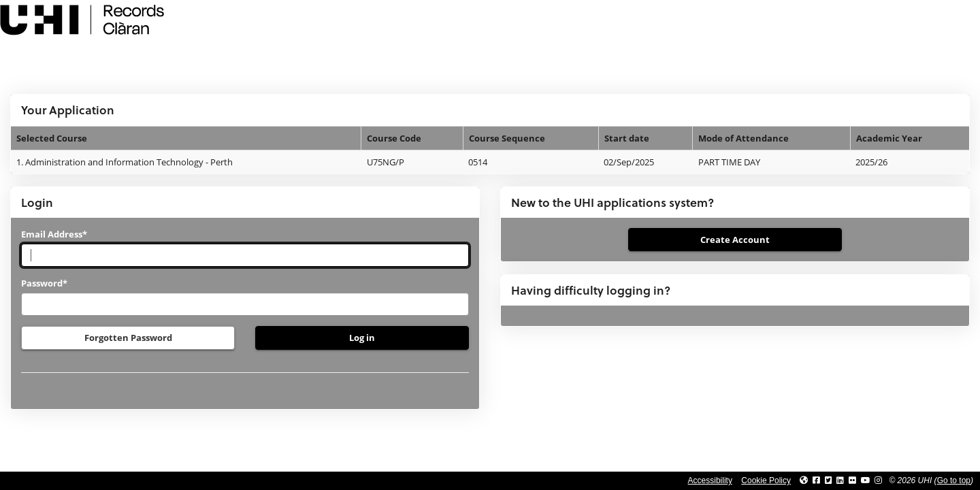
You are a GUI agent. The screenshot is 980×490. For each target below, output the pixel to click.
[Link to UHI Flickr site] (852, 480)
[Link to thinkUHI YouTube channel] (866, 480)
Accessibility (710, 480)
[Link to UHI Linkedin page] (840, 480)
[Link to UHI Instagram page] (878, 480)
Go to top (954, 480)
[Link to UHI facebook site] (816, 480)
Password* (44, 283)
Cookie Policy (766, 480)
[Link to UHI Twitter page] (829, 480)
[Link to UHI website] (804, 480)
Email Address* (54, 234)
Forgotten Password (128, 338)
